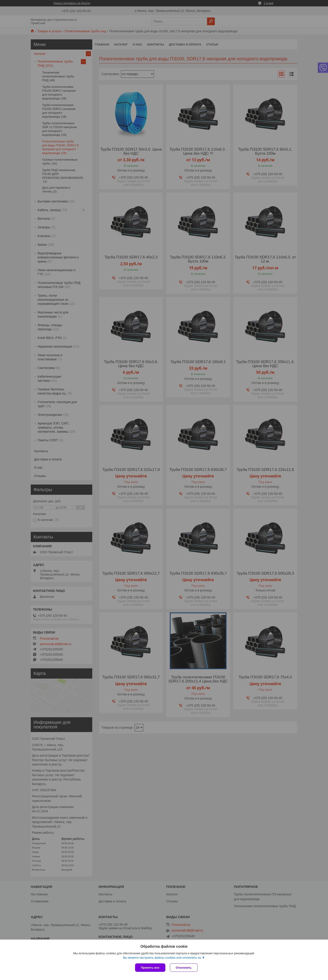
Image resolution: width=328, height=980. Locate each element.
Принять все (150, 968)
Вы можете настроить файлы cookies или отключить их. (162, 958)
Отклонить (184, 968)
